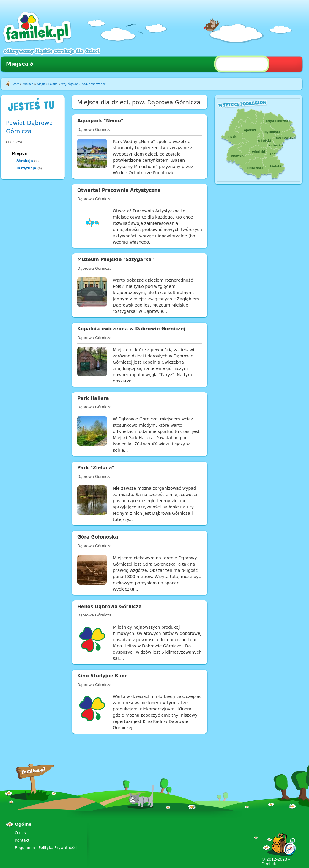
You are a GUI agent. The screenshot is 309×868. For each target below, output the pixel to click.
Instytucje (26, 168)
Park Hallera (93, 398)
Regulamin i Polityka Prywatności (46, 848)
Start (15, 84)
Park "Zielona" (96, 468)
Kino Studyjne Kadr (102, 676)
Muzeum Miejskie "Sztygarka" (116, 260)
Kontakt (22, 840)
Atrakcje (25, 161)
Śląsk (41, 84)
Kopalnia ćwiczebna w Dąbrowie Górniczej (131, 329)
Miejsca (17, 64)
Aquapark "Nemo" (100, 121)
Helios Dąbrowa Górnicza (109, 607)
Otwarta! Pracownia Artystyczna (119, 190)
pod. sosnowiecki (94, 84)
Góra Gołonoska (98, 537)
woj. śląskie (70, 84)
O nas (20, 833)
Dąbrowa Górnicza (94, 130)
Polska (53, 84)
